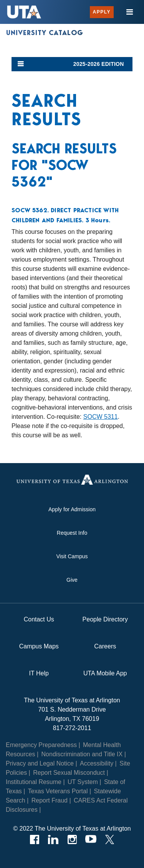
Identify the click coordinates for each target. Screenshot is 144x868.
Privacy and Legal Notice (40, 763)
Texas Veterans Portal (58, 791)
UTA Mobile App (105, 673)
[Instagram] (72, 839)
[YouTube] (91, 839)
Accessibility (97, 763)
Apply (102, 12)
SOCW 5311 (101, 417)
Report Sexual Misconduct (69, 773)
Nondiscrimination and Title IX (82, 754)
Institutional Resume (34, 782)
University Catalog (45, 33)
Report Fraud (50, 800)
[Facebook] (34, 839)
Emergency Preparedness (41, 745)
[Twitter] (110, 839)
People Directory (105, 619)
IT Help (39, 673)
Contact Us (39, 619)
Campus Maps (39, 646)
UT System (83, 782)
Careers (105, 646)
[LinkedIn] (53, 839)
